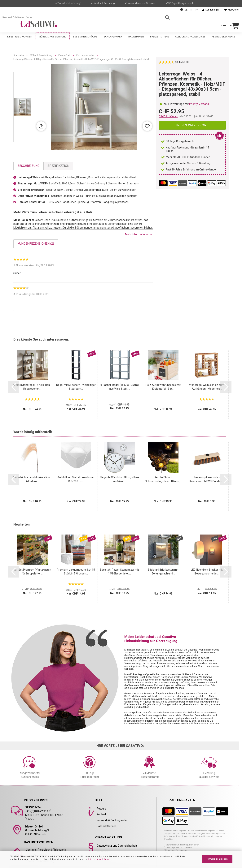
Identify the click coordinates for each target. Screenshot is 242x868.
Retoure (101, 809)
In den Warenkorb (192, 125)
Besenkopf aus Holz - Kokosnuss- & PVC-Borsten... (207, 479)
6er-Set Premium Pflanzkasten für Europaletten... (32, 572)
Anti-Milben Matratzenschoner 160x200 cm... (76, 479)
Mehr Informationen (139, 234)
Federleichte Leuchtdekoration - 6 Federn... (32, 479)
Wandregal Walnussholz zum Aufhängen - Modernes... (207, 387)
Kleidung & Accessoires (190, 40)
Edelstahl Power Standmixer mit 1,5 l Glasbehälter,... (119, 572)
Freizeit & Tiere (159, 40)
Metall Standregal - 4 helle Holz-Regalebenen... (32, 387)
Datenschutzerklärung (99, 859)
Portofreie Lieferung (69, 3)
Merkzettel (232, 10)
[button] (13, 387)
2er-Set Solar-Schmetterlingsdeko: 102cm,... (163, 479)
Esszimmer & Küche (85, 40)
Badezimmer (136, 40)
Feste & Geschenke (224, 40)
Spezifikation (58, 166)
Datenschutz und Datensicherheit (117, 846)
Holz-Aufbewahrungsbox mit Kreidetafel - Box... (163, 387)
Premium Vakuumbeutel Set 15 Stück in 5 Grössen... (76, 572)
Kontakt (101, 814)
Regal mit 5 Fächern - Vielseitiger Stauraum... (76, 387)
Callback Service (106, 826)
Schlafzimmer (113, 40)
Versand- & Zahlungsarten (112, 820)
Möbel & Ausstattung (53, 40)
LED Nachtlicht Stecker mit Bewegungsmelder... (207, 572)
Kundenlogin (210, 10)
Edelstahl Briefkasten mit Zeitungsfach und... (163, 572)
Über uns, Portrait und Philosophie (46, 850)
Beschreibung (28, 166)
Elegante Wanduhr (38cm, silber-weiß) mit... (119, 479)
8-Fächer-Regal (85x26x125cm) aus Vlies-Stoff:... (120, 387)
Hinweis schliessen (217, 859)
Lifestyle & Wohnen (20, 40)
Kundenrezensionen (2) (36, 244)
